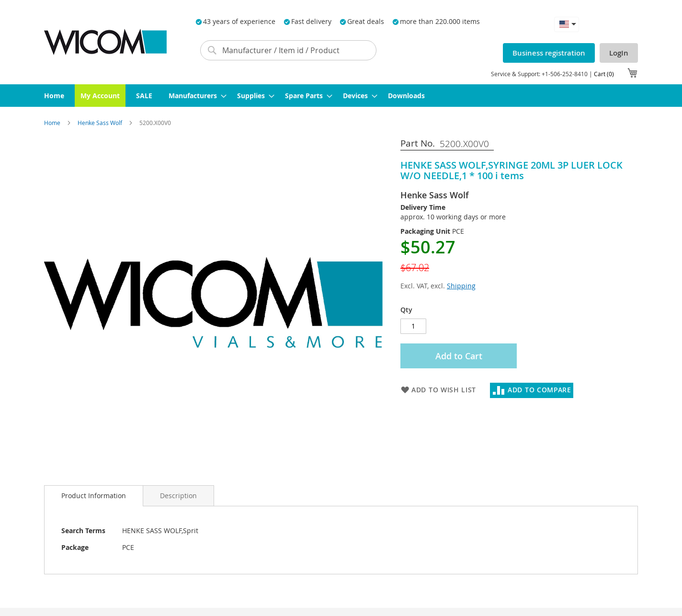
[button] (567, 24)
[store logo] (105, 42)
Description (178, 496)
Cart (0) (604, 74)
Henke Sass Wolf (101, 123)
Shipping (461, 286)
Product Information (94, 496)
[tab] (94, 496)
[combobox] (288, 50)
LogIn (619, 53)
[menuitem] (54, 96)
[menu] (341, 96)
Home (53, 123)
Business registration (549, 53)
